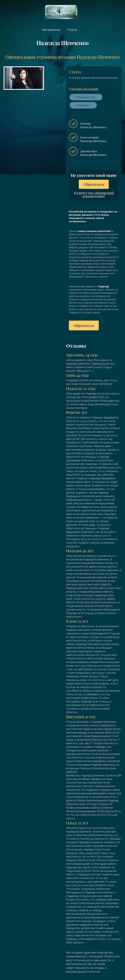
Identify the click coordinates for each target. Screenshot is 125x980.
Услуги (72, 30)
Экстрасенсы (51, 30)
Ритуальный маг (86, 97)
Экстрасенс (83, 105)
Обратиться (94, 184)
